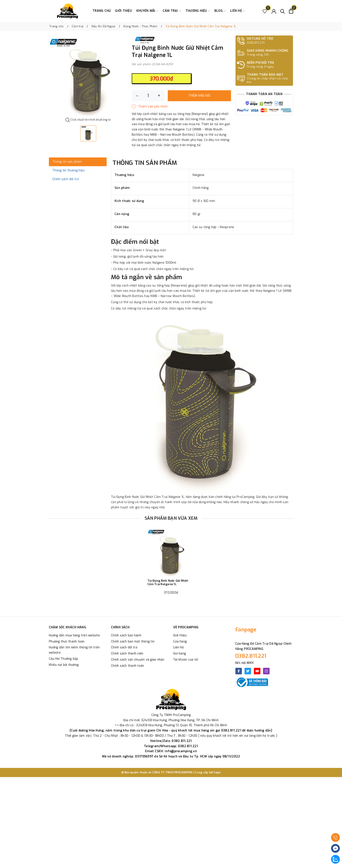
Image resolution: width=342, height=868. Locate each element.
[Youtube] (257, 671)
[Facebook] (239, 671)
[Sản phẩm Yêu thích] (265, 11)
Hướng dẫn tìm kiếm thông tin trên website (74, 650)
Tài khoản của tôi (186, 660)
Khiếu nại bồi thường (64, 665)
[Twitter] (248, 671)
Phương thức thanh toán (67, 642)
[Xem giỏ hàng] (291, 11)
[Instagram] (266, 671)
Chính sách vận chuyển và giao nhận (138, 660)
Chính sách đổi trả (124, 647)
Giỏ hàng (180, 654)
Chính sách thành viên (127, 654)
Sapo (217, 772)
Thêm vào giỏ (199, 96)
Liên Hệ (179, 647)
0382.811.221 (251, 656)
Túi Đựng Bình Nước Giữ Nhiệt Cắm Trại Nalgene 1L (168, 582)
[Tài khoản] (274, 11)
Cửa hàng (180, 642)
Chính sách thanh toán (127, 666)
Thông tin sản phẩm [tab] (67, 162)
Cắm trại (172, 11)
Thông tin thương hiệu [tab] (68, 170)
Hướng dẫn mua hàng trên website (74, 635)
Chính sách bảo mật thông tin (133, 642)
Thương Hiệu (198, 11)
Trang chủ (102, 11)
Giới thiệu (124, 11)
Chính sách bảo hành (126, 635)
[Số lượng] (148, 96)
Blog (220, 11)
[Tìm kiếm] (283, 11)
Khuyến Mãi (147, 11)
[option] (88, 77)
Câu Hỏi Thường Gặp (64, 659)
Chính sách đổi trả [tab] (66, 179)
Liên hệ (238, 11)
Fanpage (246, 630)
